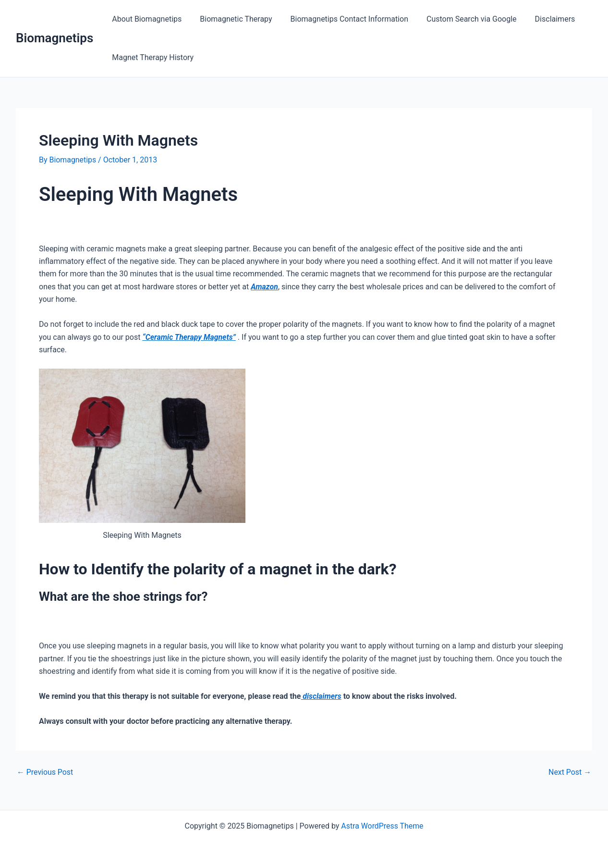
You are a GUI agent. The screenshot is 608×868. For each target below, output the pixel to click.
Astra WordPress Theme (382, 826)
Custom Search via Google (462, 19)
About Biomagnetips (145, 19)
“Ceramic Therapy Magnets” (189, 337)
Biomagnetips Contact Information (342, 19)
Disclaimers (542, 19)
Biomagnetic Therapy (231, 19)
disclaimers (321, 696)
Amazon (264, 287)
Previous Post (45, 772)
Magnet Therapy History (151, 57)
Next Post (570, 772)
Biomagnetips (55, 38)
